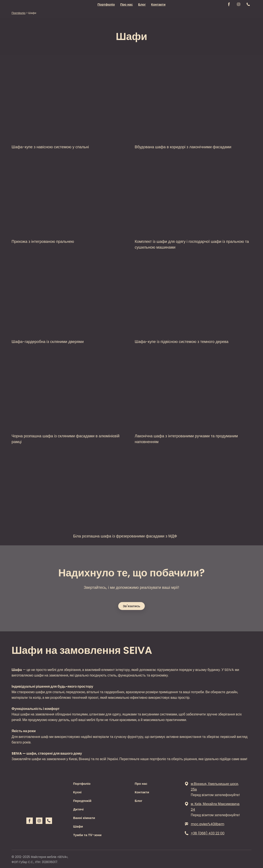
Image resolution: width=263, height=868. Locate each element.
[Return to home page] (23, 4)
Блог (142, 4)
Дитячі (78, 809)
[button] (229, 4)
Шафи (78, 826)
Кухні (77, 792)
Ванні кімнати (84, 818)
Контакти (158, 4)
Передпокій (82, 801)
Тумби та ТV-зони (87, 835)
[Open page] (70, 101)
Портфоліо (106, 4)
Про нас (126, 4)
